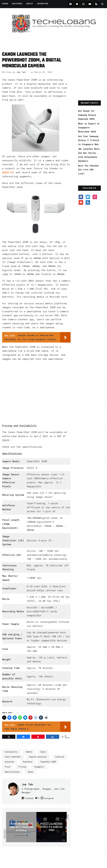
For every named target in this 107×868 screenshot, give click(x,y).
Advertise (43, 4)
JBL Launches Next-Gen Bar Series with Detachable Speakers (87, 161)
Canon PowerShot (13, 756)
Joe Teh (21, 72)
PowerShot (28, 761)
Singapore (39, 766)
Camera (29, 751)
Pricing (22, 766)
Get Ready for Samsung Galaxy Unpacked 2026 (88, 115)
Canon (43, 751)
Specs (30, 771)
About (30, 4)
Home (5, 4)
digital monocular (38, 756)
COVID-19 (8, 172)
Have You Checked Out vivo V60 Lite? (88, 177)
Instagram (58, 798)
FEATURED (17, 4)
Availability (11, 751)
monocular (10, 761)
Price (8, 766)
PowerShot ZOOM (48, 761)
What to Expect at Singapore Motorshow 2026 (88, 127)
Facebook (31, 798)
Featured (60, 756)
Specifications (12, 771)
